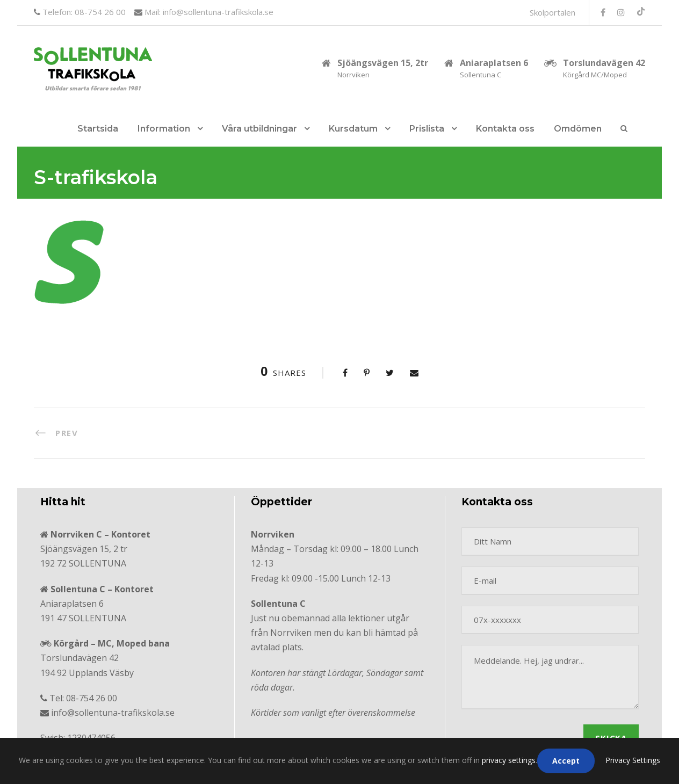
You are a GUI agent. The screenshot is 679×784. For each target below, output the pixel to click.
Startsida (98, 129)
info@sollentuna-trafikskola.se (113, 713)
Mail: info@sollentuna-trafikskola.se (208, 12)
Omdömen (578, 129)
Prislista (427, 129)
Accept (566, 761)
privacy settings (509, 760)
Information (164, 129)
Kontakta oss (505, 129)
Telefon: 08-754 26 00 (83, 12)
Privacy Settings (633, 760)
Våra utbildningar (259, 129)
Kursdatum (353, 129)
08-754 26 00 (92, 698)
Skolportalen (552, 12)
